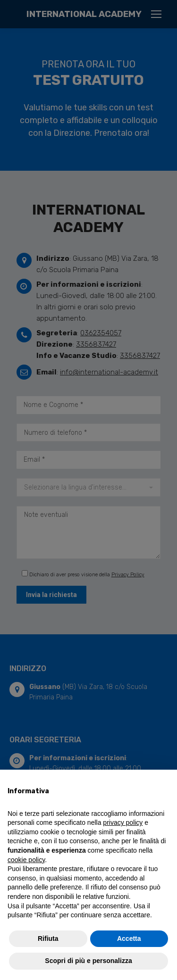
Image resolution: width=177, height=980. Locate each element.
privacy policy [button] (123, 822)
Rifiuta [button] (48, 938)
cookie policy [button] (26, 860)
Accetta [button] (129, 938)
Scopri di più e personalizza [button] (88, 961)
